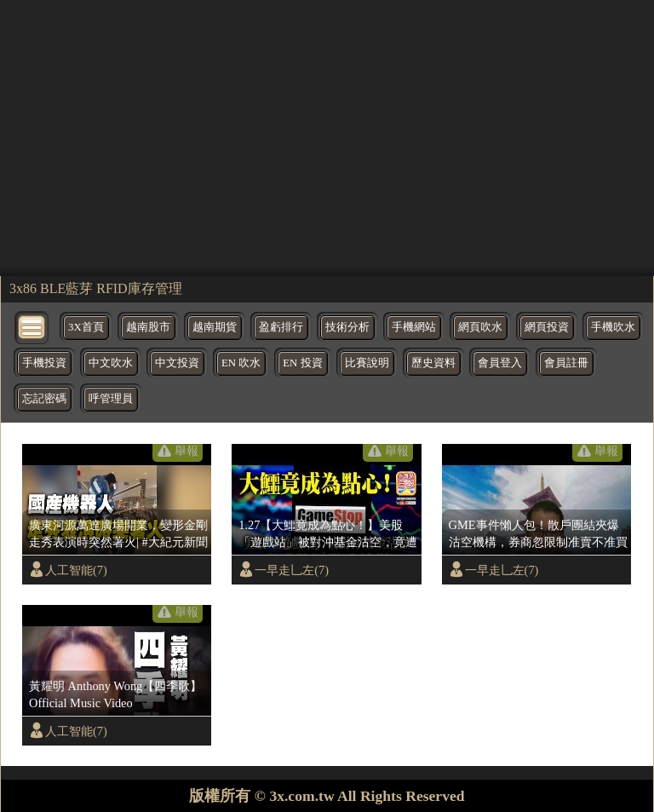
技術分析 (347, 327)
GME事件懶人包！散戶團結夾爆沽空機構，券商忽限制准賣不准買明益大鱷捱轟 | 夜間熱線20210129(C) (538, 534)
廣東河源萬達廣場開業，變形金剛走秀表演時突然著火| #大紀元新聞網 (118, 534)
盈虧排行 (281, 327)
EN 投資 (302, 363)
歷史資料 (433, 363)
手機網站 (414, 327)
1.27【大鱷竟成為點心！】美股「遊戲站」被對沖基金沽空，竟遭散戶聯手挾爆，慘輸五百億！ (328, 534)
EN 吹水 (241, 363)
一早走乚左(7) (292, 570)
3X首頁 (86, 327)
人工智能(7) (76, 570)
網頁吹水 (480, 327)
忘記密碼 (44, 399)
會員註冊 (566, 363)
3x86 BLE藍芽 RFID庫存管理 (96, 288)
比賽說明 (367, 363)
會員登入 (500, 363)
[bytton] (32, 326)
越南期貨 (215, 327)
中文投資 (177, 363)
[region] (327, 136)
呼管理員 (111, 399)
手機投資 (44, 363)
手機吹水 (613, 327)
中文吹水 (111, 363)
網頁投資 (547, 327)
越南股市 (148, 327)
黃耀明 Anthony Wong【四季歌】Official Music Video (115, 694)
